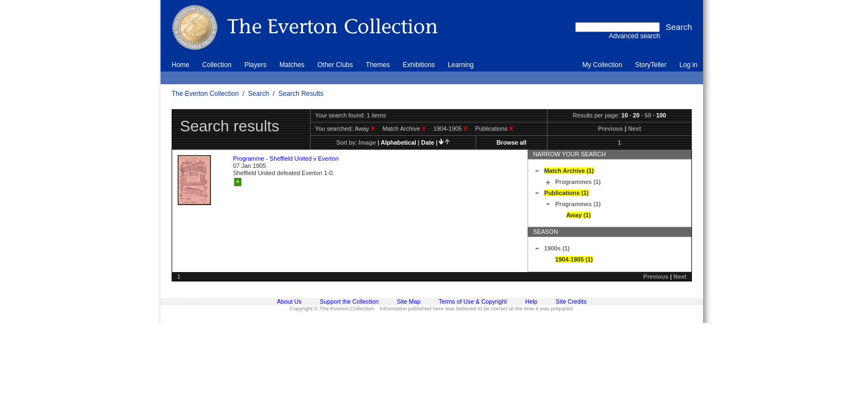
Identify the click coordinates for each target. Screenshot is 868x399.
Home (180, 65)
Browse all (512, 142)
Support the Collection (349, 301)
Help (531, 301)
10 (624, 115)
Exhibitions (419, 65)
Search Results (301, 94)
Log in (688, 65)
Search (259, 94)
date (428, 142)
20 (636, 115)
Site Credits (571, 301)
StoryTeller (651, 65)
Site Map (409, 301)
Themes (378, 65)
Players (255, 65)
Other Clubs (335, 65)
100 (661, 115)
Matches (292, 65)
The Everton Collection (205, 94)
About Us (289, 301)
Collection (217, 65)
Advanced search (635, 36)
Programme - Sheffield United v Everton (286, 158)
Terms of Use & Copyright (473, 301)
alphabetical (399, 142)
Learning (461, 65)
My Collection (602, 65)
